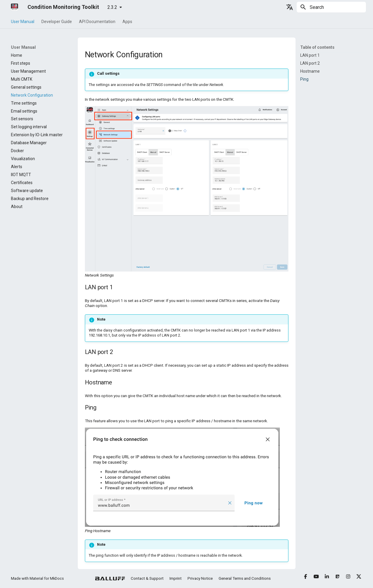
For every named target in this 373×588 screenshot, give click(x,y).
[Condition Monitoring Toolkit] (14, 7)
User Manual (23, 22)
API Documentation (97, 22)
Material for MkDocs (47, 578)
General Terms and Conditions (245, 578)
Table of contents (317, 47)
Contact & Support (147, 578)
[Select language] (290, 7)
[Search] (331, 7)
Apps (127, 22)
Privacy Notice (200, 578)
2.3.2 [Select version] (112, 7)
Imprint (176, 578)
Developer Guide (57, 22)
